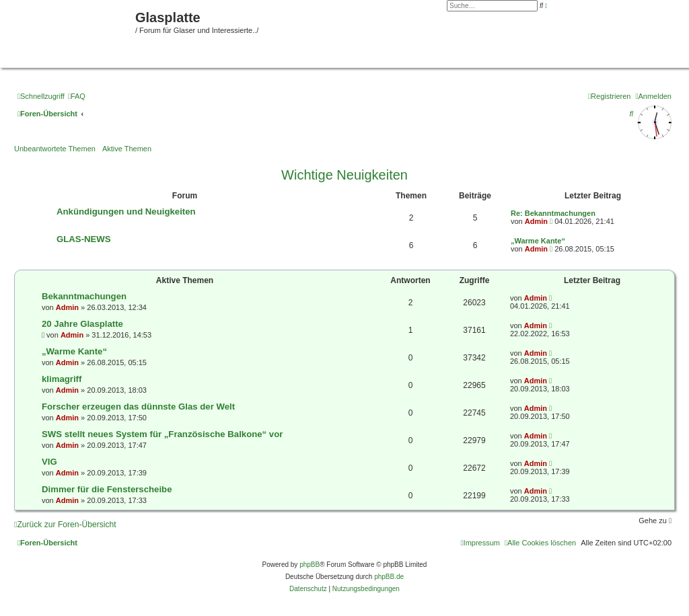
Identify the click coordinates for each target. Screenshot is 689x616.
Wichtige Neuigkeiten (344, 175)
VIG (49, 462)
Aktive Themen (127, 149)
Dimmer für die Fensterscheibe (107, 489)
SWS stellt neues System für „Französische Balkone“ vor (162, 434)
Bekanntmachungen (84, 296)
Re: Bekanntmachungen (553, 213)
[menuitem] (77, 96)
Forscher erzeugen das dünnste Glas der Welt (138, 407)
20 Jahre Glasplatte (82, 324)
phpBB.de (389, 577)
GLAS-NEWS (84, 239)
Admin (536, 221)
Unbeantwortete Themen (55, 149)
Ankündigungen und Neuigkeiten (126, 211)
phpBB (310, 565)
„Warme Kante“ (538, 241)
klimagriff (62, 379)
